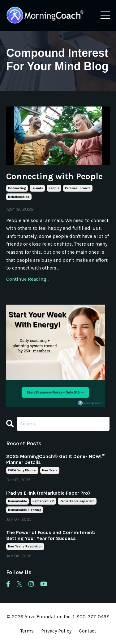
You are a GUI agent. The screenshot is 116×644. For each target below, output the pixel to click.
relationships (19, 197)
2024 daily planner (22, 470)
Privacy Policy (57, 631)
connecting (17, 188)
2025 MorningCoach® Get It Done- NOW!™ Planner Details (56, 459)
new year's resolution (25, 546)
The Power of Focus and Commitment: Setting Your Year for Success (51, 535)
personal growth (78, 188)
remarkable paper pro (77, 501)
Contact (88, 631)
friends (37, 188)
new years (50, 470)
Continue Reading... (28, 279)
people (54, 188)
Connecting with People (54, 176)
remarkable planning (25, 510)
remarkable (17, 501)
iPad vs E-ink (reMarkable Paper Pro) (48, 493)
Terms (27, 631)
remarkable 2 (43, 501)
